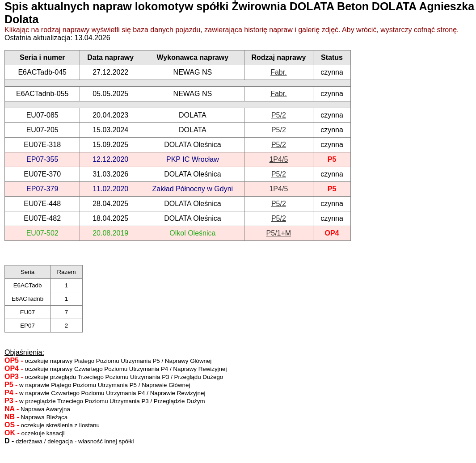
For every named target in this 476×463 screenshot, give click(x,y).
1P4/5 (278, 159)
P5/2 (279, 115)
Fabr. (278, 72)
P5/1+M (279, 233)
